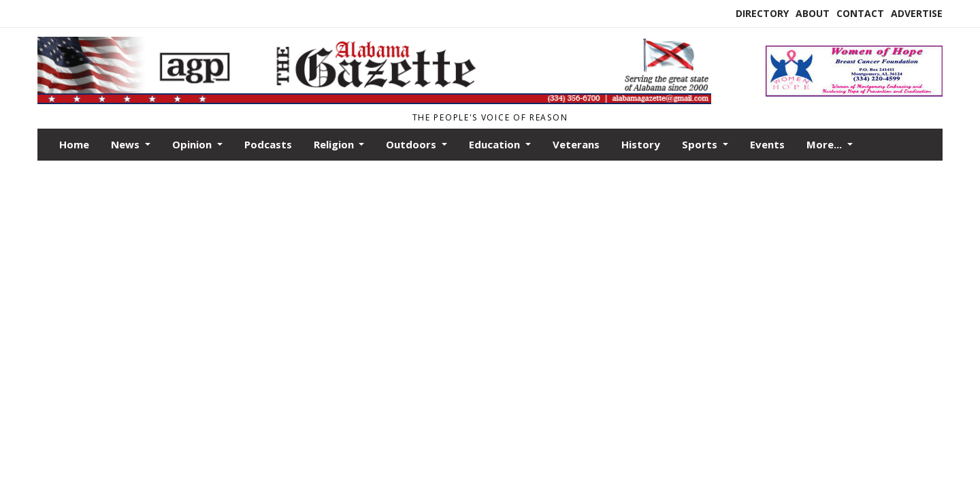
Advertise (917, 13)
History (641, 144)
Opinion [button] (193, 144)
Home (74, 144)
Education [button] (496, 144)
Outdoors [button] (412, 144)
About (813, 13)
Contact (860, 13)
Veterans (576, 144)
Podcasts (268, 144)
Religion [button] (335, 144)
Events (767, 144)
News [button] (127, 144)
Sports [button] (701, 144)
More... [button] (826, 144)
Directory (762, 13)
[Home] (374, 101)
